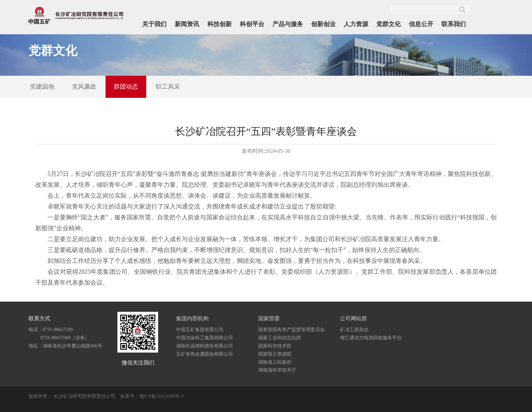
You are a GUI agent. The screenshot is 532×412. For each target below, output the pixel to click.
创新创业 (323, 24)
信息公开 (421, 24)
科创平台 (252, 24)
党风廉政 (84, 87)
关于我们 (154, 24)
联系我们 (454, 24)
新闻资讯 (187, 24)
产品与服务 (288, 24)
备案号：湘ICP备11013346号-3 (152, 396)
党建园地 (42, 87)
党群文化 (388, 24)
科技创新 (220, 24)
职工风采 (168, 87)
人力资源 (356, 24)
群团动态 (126, 87)
